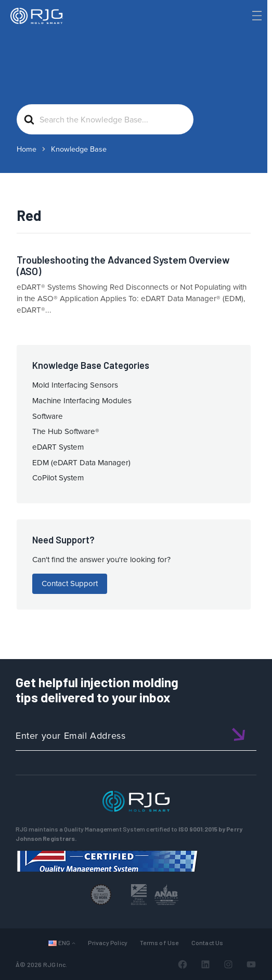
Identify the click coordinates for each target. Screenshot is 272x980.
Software (48, 416)
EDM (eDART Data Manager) (81, 463)
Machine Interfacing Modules (82, 401)
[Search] (242, 33)
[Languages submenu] (74, 943)
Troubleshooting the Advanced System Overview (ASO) (123, 265)
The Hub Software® (66, 431)
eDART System (58, 447)
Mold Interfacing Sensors (75, 385)
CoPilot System (58, 478)
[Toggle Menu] (256, 16)
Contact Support (70, 584)
